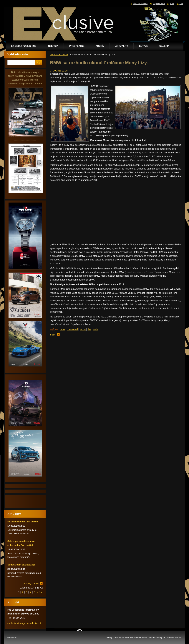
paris (96, 329)
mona (83, 329)
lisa (89, 329)
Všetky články (31, 584)
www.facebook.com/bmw (139, 272)
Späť (53, 335)
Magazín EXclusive (59, 54)
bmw (62, 329)
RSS (172, 4)
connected (72, 329)
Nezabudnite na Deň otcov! (23, 522)
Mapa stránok (159, 4)
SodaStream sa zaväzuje (21, 565)
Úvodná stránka (140, 4)
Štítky (54, 329)
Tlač (181, 4)
